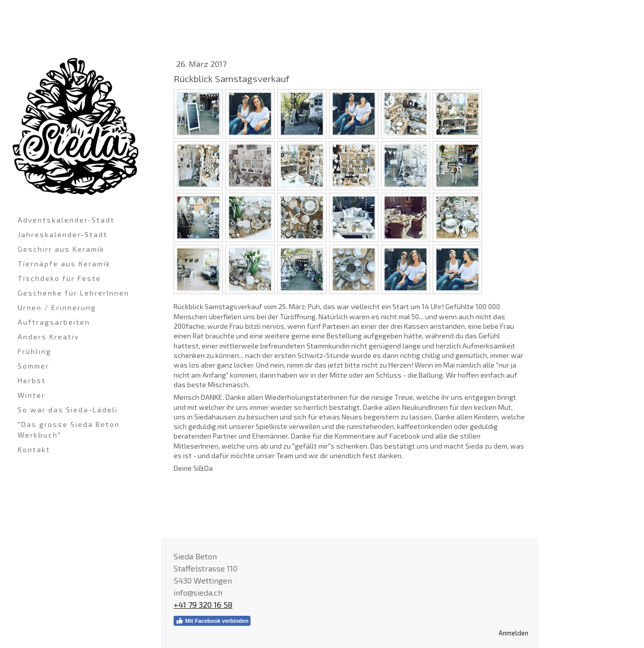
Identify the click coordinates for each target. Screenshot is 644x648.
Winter (31, 395)
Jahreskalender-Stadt (63, 234)
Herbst (32, 380)
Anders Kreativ (48, 337)
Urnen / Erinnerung (57, 307)
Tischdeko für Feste (59, 278)
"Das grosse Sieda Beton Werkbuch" (69, 429)
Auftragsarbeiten (54, 322)
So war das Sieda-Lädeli (68, 410)
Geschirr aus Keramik (61, 249)
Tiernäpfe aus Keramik (64, 264)
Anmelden (513, 633)
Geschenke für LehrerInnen (73, 293)
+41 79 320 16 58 (203, 604)
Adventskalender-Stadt (66, 220)
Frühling (34, 351)
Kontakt (34, 449)
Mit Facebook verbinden (212, 621)
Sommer (33, 366)
